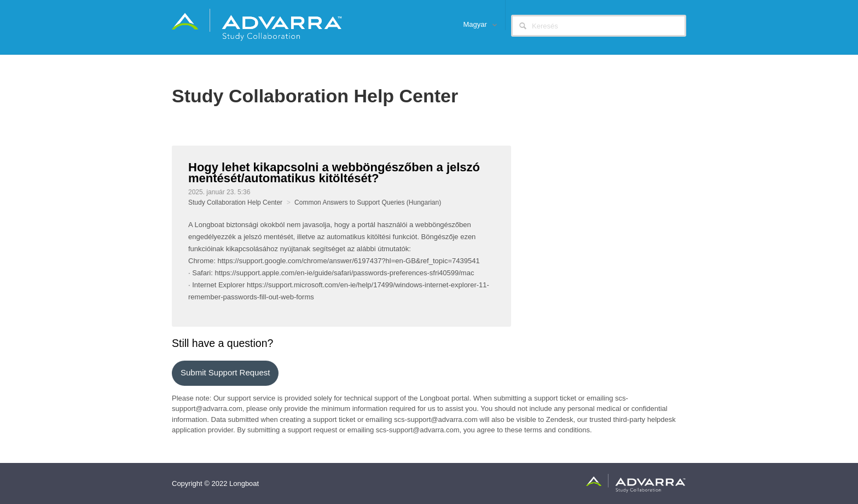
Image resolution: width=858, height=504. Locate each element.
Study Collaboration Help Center (235, 202)
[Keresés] (599, 26)
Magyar (476, 24)
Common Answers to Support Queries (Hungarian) (368, 202)
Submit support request (225, 372)
